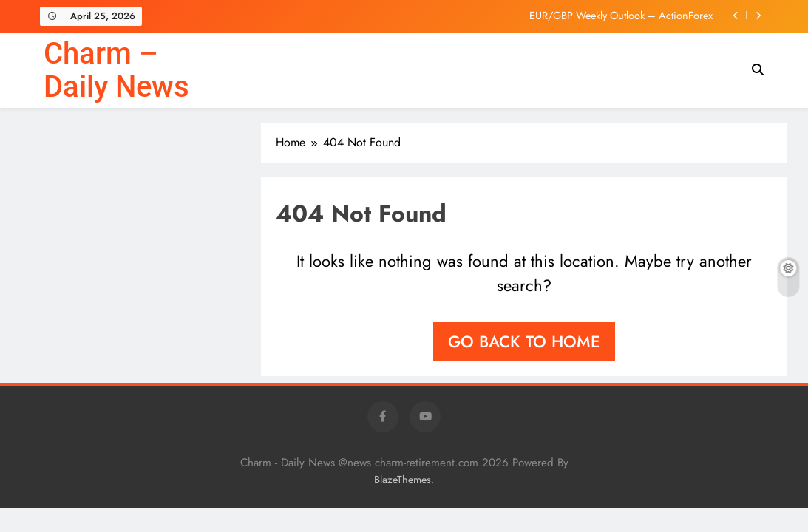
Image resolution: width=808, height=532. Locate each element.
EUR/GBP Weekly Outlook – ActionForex (621, 16)
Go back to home (524, 341)
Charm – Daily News (116, 70)
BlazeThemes (403, 480)
